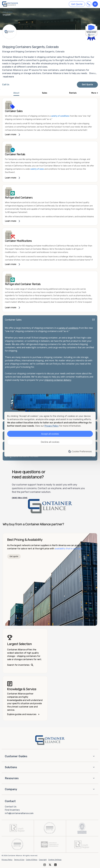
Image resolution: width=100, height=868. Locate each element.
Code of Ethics (32, 860)
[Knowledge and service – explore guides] (25, 698)
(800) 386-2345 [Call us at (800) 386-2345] (20, 498)
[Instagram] (45, 865)
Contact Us (11, 807)
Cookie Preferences (80, 451)
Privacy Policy (7, 860)
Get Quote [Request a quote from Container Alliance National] (87, 85)
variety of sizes (37, 169)
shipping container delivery (58, 380)
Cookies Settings (55, 860)
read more (8, 77)
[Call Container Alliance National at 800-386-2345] (6, 85)
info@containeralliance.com (19, 813)
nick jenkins (8, 12)
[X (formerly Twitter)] (50, 865)
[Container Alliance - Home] (50, 740)
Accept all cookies (50, 434)
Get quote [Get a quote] (14, 556)
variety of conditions (60, 116)
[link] (50, 118)
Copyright (43, 860)
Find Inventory (12, 810)
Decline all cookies (50, 442)
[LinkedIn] (55, 865)
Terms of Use (19, 860)
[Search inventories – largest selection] (25, 651)
